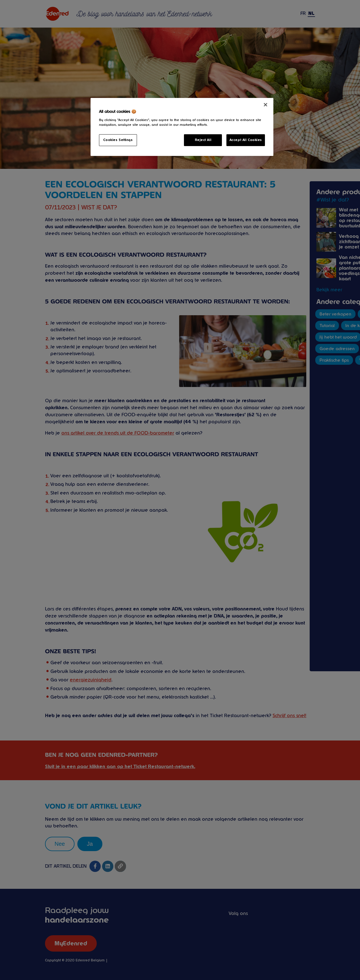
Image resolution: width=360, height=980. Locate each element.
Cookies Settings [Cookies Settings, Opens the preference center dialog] (118, 140)
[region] (182, 127)
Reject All (203, 140)
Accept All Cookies (246, 140)
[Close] (265, 105)
